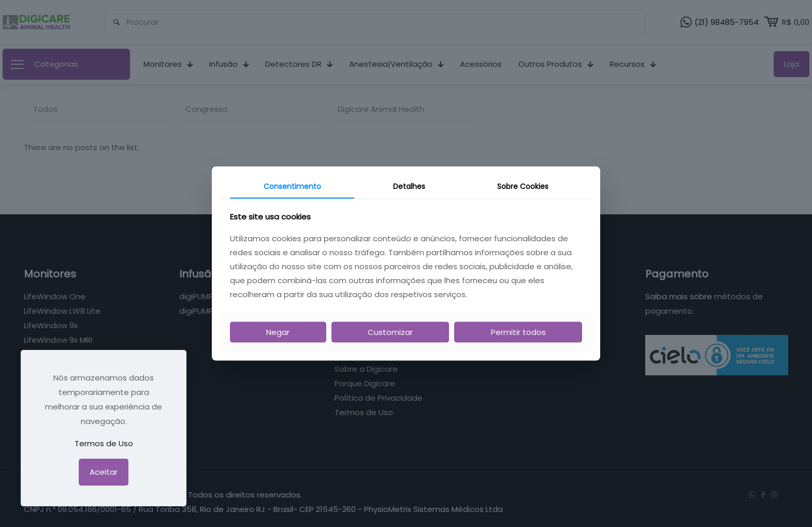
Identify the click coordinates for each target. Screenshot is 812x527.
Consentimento (292, 186)
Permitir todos (518, 332)
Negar (278, 332)
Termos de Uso (104, 443)
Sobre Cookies (523, 186)
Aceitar (104, 472)
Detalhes (409, 186)
